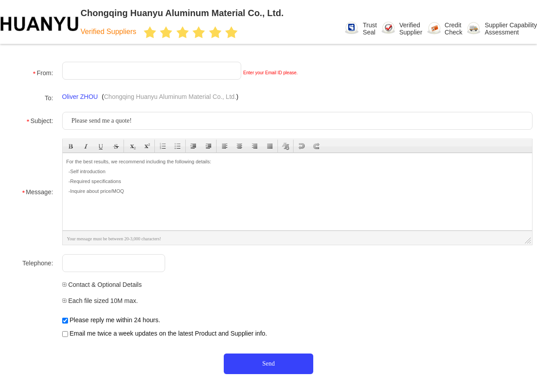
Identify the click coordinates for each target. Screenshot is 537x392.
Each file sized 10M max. (100, 301)
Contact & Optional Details (102, 285)
